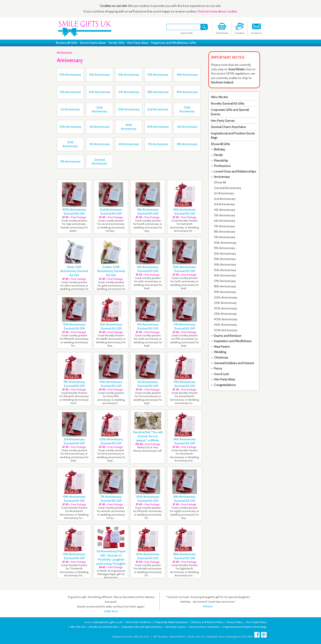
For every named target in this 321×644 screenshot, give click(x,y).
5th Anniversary (225, 215)
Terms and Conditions (138, 622)
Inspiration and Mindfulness (233, 341)
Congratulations (225, 385)
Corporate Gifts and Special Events (142, 627)
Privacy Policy (235, 622)
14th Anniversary (225, 264)
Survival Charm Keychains (228, 127)
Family (218, 155)
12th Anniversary (225, 254)
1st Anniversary (224, 193)
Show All (220, 182)
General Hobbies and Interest (234, 363)
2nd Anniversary (225, 199)
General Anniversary (228, 188)
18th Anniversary (225, 286)
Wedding (220, 352)
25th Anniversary (225, 303)
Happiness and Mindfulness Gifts (174, 43)
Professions (222, 166)
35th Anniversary (225, 314)
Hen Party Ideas (138, 43)
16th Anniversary (225, 275)
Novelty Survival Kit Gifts (228, 104)
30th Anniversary (226, 308)
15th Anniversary (225, 270)
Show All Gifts (220, 144)
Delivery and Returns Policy (207, 622)
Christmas (221, 358)
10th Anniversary (225, 243)
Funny (218, 368)
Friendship (221, 160)
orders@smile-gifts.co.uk (107, 622)
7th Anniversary (224, 226)
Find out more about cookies (218, 11)
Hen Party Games (223, 121)
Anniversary (65, 53)
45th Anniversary (225, 325)
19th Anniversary (225, 292)
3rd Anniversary (224, 204)
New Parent (222, 347)
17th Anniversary (225, 281)
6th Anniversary (225, 221)
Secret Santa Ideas (93, 43)
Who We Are (219, 97)
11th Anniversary (225, 248)
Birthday (220, 149)
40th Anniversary (226, 319)
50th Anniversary (226, 330)
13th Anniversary (225, 259)
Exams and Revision (228, 336)
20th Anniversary (226, 297)
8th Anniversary (225, 232)
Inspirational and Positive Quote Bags (245, 627)
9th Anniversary (225, 237)
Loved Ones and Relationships (235, 171)
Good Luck (221, 374)
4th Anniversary (225, 210)
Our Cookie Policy (256, 622)
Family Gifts (117, 43)
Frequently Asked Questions (171, 622)
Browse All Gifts (67, 43)
